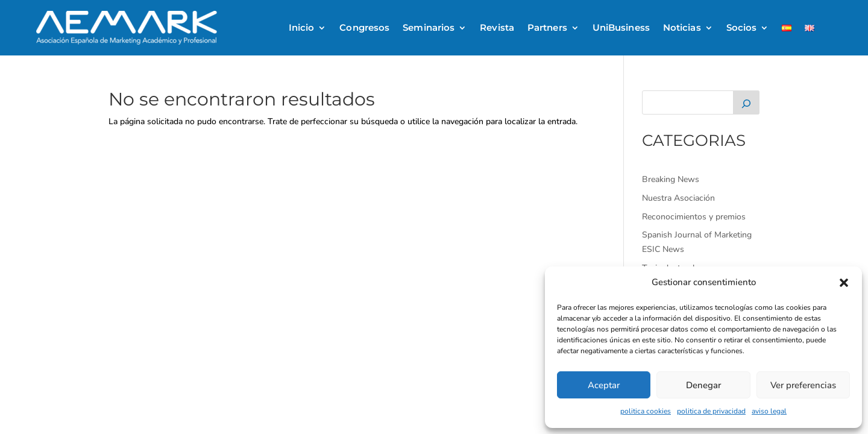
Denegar (703, 385)
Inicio (302, 27)
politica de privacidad (711, 411)
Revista (497, 27)
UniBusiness (621, 27)
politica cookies (646, 411)
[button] (844, 283)
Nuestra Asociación (678, 198)
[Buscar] (746, 102)
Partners (547, 27)
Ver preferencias (803, 385)
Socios (742, 27)
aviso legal (769, 411)
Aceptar (604, 385)
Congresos (364, 27)
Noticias (682, 27)
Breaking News (671, 179)
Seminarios (429, 27)
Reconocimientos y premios (694, 217)
